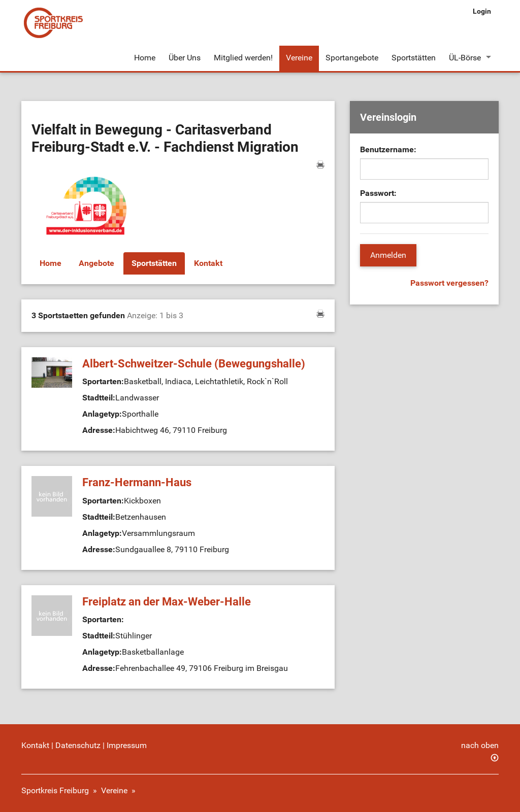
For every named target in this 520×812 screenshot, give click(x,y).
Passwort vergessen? (449, 283)
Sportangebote (352, 58)
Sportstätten (414, 58)
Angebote (96, 263)
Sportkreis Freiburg (55, 790)
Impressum (127, 745)
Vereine (299, 58)
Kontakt (208, 263)
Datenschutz (78, 745)
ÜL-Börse (465, 58)
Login (482, 11)
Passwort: (378, 193)
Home (145, 58)
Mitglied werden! (243, 58)
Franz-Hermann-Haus (137, 482)
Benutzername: (388, 149)
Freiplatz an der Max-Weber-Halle (167, 602)
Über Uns (185, 58)
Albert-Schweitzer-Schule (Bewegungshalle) (194, 364)
